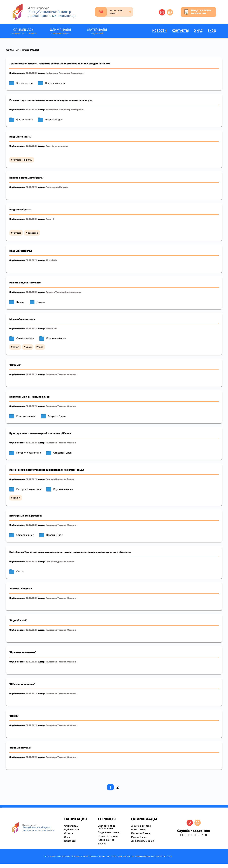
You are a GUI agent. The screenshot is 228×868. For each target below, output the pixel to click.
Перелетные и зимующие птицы (30, 397)
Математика (139, 829)
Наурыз (17, 233)
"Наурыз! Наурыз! (20, 748)
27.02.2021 (31, 73)
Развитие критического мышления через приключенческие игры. (51, 100)
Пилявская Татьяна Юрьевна (61, 374)
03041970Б (51, 328)
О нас (198, 30)
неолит (16, 498)
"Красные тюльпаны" (23, 652)
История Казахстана (29, 453)
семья (16, 347)
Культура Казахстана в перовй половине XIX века (40, 433)
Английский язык (141, 826)
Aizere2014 (51, 260)
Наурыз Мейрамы (21, 251)
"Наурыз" (15, 365)
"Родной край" (18, 620)
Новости (160, 30)
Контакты (180, 30)
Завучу (102, 843)
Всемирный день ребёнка (25, 516)
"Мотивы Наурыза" (21, 588)
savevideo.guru (1, 808)
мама (29, 347)
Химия (20, 302)
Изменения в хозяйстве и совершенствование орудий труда (47, 470)
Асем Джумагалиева (57, 146)
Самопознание (25, 338)
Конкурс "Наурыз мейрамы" (27, 178)
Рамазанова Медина (57, 187)
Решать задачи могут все (25, 282)
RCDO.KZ (10, 50)
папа (41, 347)
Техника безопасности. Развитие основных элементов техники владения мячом (60, 63)
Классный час (54, 535)
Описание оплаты (98, 856)
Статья (41, 302)
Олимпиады (24, 31)
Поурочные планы (109, 832)
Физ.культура (25, 83)
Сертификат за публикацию (107, 827)
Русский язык (139, 837)
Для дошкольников (143, 841)
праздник (33, 233)
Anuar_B (50, 219)
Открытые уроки (108, 836)
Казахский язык (141, 833)
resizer (2, 808)
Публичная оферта (80, 856)
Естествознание (26, 416)
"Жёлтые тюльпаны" (22, 684)
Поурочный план (55, 83)
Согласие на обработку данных (57, 856)
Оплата (69, 833)
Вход (212, 30)
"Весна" (14, 716)
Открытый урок (54, 119)
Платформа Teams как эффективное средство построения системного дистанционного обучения (70, 552)
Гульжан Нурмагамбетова (60, 479)
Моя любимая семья (22, 319)
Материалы (97, 31)
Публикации (72, 829)
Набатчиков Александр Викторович (65, 73)
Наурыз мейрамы (20, 137)
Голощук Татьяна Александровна (63, 292)
